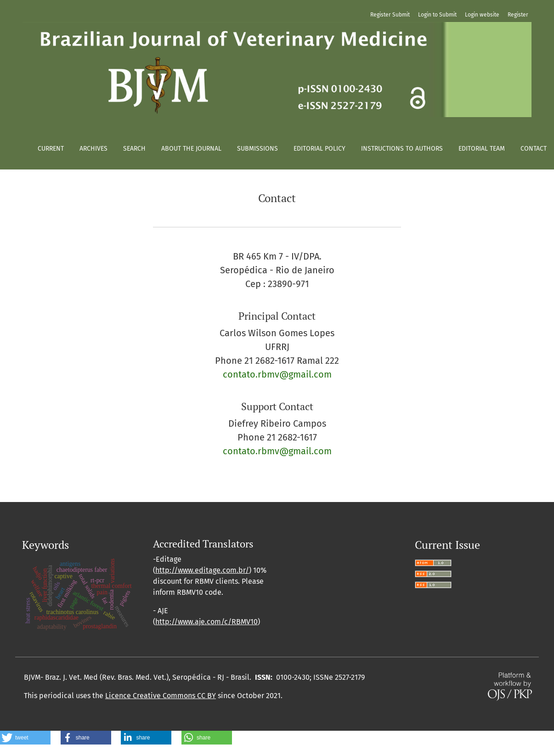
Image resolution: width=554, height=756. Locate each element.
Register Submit (390, 15)
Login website (482, 15)
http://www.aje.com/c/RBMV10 (206, 622)
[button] (25, 738)
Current (51, 149)
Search (134, 149)
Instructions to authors (402, 149)
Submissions (257, 149)
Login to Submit (437, 15)
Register (518, 15)
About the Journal (191, 149)
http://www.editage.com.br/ (202, 570)
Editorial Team (482, 149)
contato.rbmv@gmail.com (277, 374)
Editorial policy (319, 149)
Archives (93, 149)
